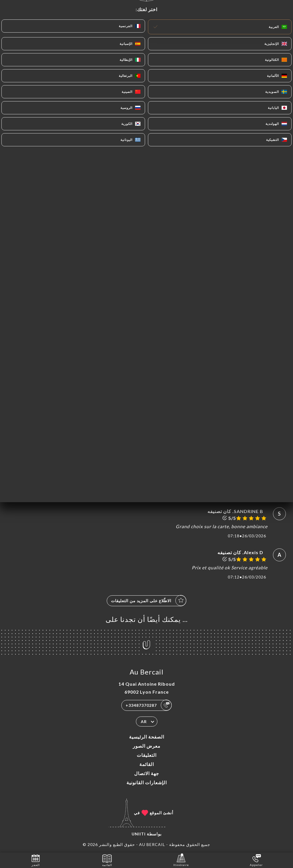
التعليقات (147, 755)
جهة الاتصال (147, 773)
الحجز (36, 860)
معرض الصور (147, 746)
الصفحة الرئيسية (147, 737)
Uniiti (139, 834)
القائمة (147, 764)
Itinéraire (181, 860)
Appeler (256, 860)
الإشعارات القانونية (147, 782)
